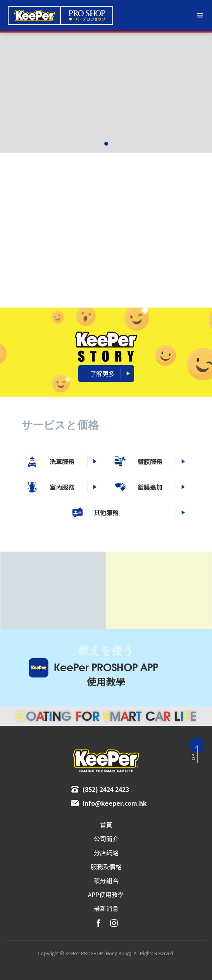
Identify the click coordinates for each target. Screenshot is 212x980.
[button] (200, 15)
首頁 (106, 825)
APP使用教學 (106, 894)
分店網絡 (106, 853)
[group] (106, 93)
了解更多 (102, 373)
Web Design (96, 965)
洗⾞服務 (124, 461)
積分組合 (106, 880)
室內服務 (124, 487)
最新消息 (106, 908)
